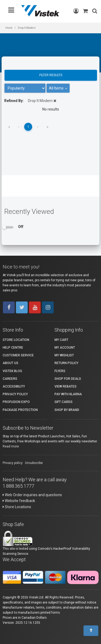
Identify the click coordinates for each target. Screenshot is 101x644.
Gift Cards (64, 402)
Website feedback (19, 501)
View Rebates (66, 386)
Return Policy (66, 363)
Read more (11, 446)
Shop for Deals (68, 379)
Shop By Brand (67, 410)
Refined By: (14, 101)
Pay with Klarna (68, 394)
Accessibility (14, 386)
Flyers (60, 371)
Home (9, 28)
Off (21, 227)
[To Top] (91, 631)
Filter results (51, 75)
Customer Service (18, 355)
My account (65, 348)
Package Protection (20, 410)
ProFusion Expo (16, 402)
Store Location (16, 340)
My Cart (61, 340)
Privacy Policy (15, 394)
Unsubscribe (34, 463)
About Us (10, 363)
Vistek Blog (12, 371)
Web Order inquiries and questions (32, 495)
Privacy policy (13, 463)
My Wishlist (64, 355)
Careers (10, 379)
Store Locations (17, 507)
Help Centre (13, 348)
